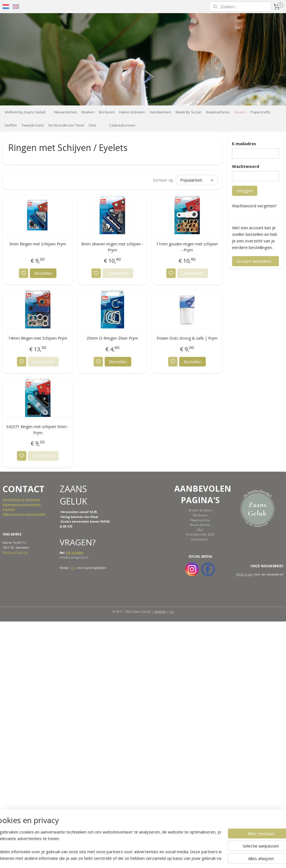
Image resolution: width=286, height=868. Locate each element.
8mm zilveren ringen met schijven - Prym (112, 247)
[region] (107, 845)
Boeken (88, 112)
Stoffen (11, 125)
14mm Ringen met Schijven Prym (38, 338)
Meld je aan (245, 574)
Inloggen (245, 191)
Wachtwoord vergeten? (254, 206)
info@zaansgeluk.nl (74, 557)
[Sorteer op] (197, 180)
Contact (9, 509)
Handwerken (160, 112)
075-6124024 (74, 553)
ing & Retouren (28, 499)
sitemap (160, 611)
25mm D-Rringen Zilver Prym (112, 338)
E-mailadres (244, 144)
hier (73, 568)
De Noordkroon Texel (66, 125)
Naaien (240, 112)
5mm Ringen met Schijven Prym (38, 244)
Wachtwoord (246, 166)
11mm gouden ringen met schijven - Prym (187, 247)
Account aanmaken (254, 261)
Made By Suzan (189, 112)
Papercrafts (261, 112)
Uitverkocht (118, 273)
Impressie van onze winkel (24, 514)
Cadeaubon (199, 539)
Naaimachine (200, 520)
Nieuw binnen (66, 112)
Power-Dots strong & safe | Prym (187, 338)
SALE (92, 125)
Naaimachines (218, 112)
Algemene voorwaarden (22, 504)
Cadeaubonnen (122, 125)
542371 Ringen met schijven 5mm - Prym (38, 430)
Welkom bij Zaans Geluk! (25, 112)
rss (172, 611)
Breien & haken (200, 510)
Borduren (107, 112)
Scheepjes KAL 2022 (200, 534)
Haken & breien (132, 112)
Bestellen (43, 273)
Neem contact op (15, 552)
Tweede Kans (33, 125)
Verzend (9, 499)
